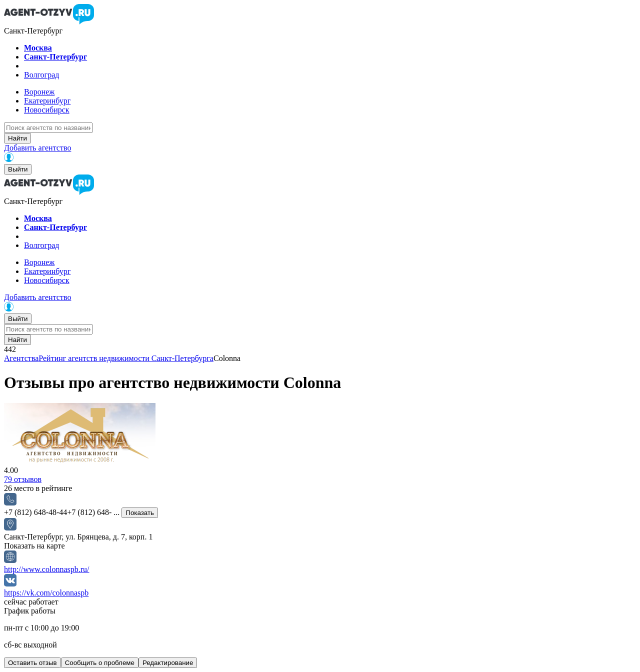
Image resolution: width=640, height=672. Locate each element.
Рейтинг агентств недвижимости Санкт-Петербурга (126, 358)
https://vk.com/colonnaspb (46, 593)
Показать (140, 513)
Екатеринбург (47, 101)
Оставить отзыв (32, 663)
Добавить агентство (37, 148)
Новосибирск (47, 110)
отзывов (23, 479)
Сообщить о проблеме (100, 663)
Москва (38, 48)
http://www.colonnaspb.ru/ (47, 569)
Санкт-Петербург (55, 57)
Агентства (21, 358)
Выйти (18, 169)
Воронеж (39, 92)
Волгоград (41, 75)
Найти (17, 138)
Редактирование (168, 663)
